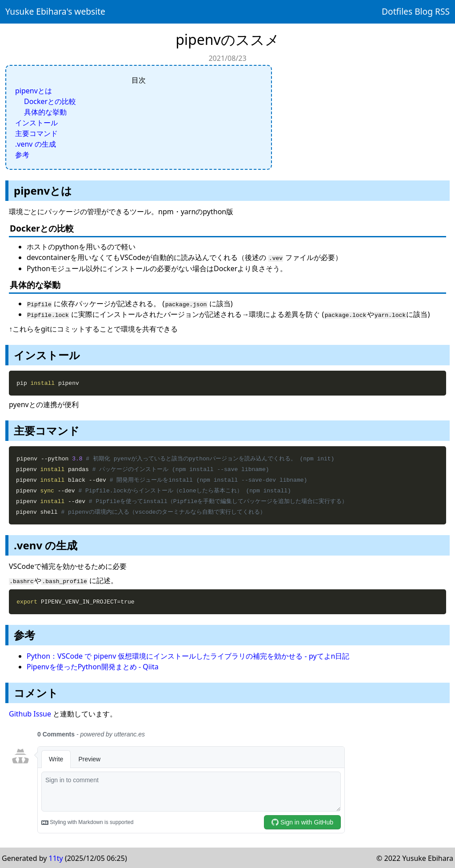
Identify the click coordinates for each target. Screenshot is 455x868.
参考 (22, 155)
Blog (424, 11)
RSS (442, 11)
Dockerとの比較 (50, 101)
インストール (36, 123)
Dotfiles (397, 11)
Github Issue (30, 713)
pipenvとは (34, 91)
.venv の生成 (36, 144)
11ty (56, 857)
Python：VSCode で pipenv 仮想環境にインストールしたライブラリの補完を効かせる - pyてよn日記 (188, 655)
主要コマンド (36, 133)
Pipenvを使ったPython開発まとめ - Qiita (93, 666)
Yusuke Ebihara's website (55, 11)
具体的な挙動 (45, 112)
